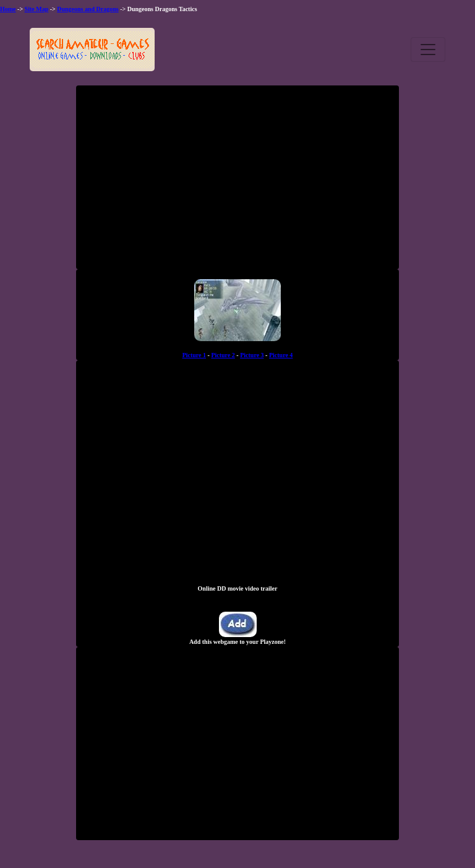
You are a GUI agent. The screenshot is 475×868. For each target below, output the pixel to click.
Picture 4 (281, 355)
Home (8, 9)
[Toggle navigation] (428, 50)
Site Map (37, 9)
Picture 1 (194, 355)
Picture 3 (252, 355)
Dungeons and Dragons (88, 9)
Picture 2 (223, 355)
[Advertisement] (237, 182)
